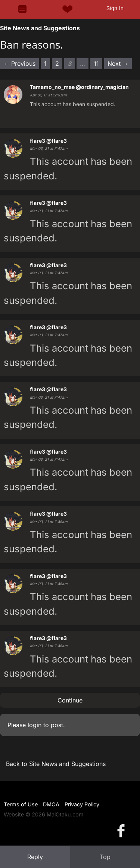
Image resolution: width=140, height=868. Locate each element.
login (35, 725)
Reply (35, 857)
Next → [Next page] (118, 64)
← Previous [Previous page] (19, 64)
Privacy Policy (82, 804)
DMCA (51, 804)
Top (105, 857)
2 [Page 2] (57, 64)
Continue (70, 700)
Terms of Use (21, 804)
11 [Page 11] (96, 64)
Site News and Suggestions (40, 28)
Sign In (115, 8)
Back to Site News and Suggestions (56, 764)
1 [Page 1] (45, 64)
